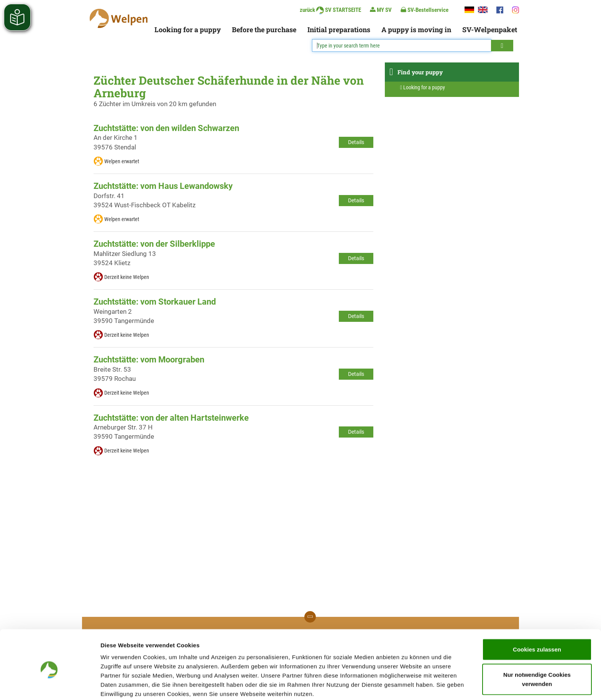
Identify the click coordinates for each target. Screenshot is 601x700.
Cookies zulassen (537, 616)
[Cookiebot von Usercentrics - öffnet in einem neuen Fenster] (50, 685)
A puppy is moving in (416, 30)
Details (356, 142)
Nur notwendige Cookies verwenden (537, 645)
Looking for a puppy (188, 30)
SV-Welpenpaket (490, 30)
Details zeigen (408, 685)
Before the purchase (264, 30)
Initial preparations (339, 30)
